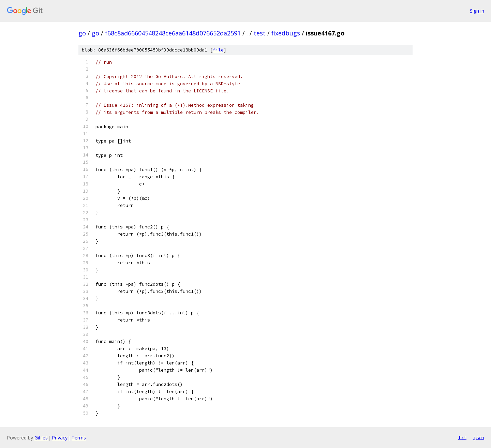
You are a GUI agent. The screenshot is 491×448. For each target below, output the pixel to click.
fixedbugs (286, 33)
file (218, 50)
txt (462, 437)
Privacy (60, 438)
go (82, 33)
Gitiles (41, 438)
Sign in (477, 11)
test (260, 33)
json (479, 437)
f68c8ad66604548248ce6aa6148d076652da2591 (173, 33)
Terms (79, 438)
